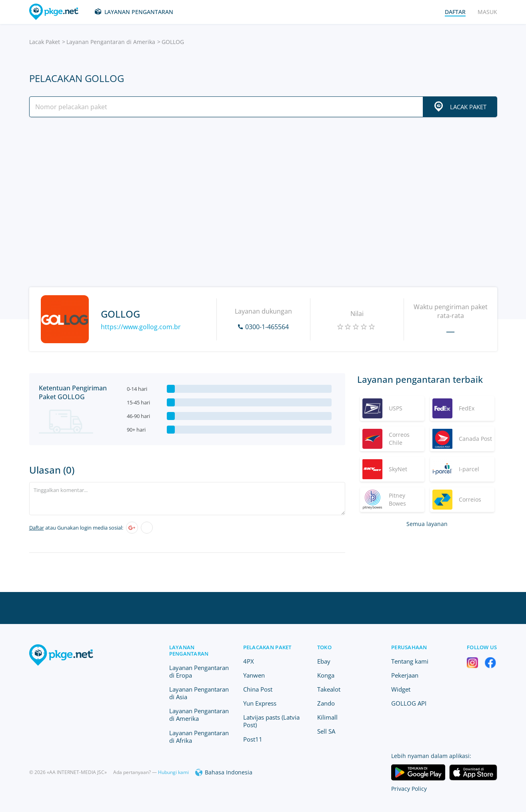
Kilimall (327, 717)
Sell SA (326, 731)
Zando (326, 703)
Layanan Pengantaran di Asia (199, 693)
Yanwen (254, 675)
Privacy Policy (409, 789)
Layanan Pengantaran (139, 12)
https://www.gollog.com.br (141, 327)
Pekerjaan (405, 675)
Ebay (324, 661)
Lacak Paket (45, 42)
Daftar (37, 528)
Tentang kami (410, 661)
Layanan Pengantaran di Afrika (199, 737)
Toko (324, 647)
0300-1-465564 (267, 327)
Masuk (487, 12)
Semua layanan (427, 524)
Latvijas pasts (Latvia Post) (271, 721)
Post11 (253, 739)
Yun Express (260, 703)
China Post (258, 689)
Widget (401, 689)
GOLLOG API (409, 703)
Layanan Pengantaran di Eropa (199, 671)
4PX (249, 661)
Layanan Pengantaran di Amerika (111, 42)
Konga (326, 675)
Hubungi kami (173, 772)
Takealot (329, 689)
